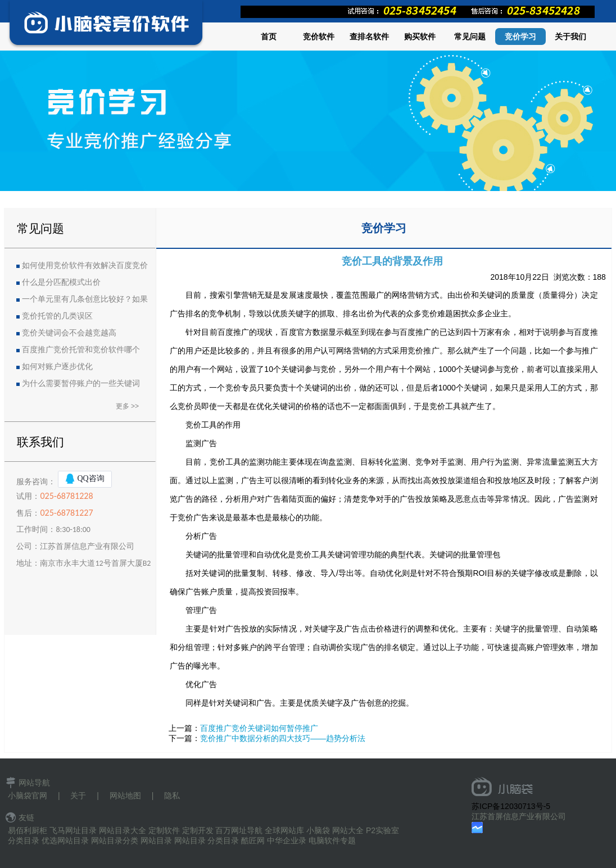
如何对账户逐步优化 (57, 367)
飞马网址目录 (73, 830)
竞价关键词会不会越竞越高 (69, 333)
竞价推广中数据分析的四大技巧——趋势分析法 (283, 738)
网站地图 (125, 796)
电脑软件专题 (332, 840)
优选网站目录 (65, 840)
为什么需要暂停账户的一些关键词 (81, 383)
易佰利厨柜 (28, 830)
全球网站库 (284, 830)
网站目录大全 (123, 830)
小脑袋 (318, 830)
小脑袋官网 (28, 796)
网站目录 (156, 840)
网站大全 (348, 830)
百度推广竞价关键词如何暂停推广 (259, 728)
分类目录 (24, 840)
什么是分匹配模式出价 (61, 282)
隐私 (172, 796)
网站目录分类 (115, 840)
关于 (78, 796)
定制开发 (198, 830)
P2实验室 (382, 830)
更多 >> (127, 406)
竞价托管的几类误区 (57, 316)
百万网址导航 (239, 830)
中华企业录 (287, 840)
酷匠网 (253, 840)
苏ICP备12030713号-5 (511, 806)
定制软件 (164, 830)
